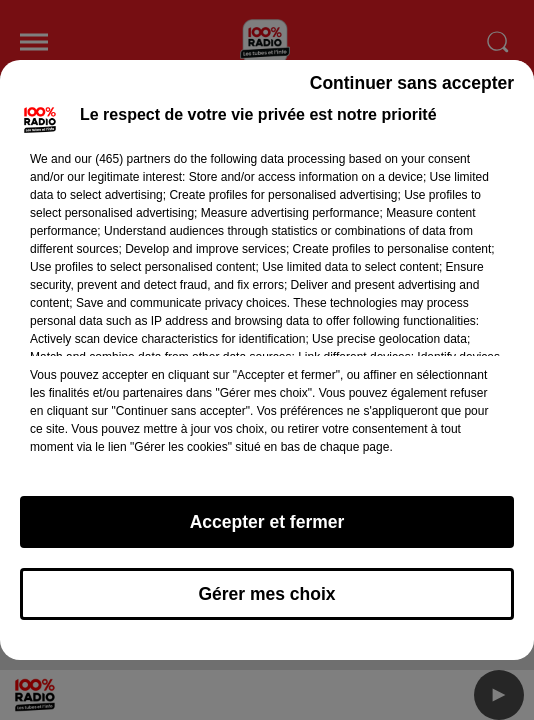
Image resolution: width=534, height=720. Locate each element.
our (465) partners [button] (122, 159)
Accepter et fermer (267, 522)
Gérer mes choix (266, 594)
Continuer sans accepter (412, 83)
